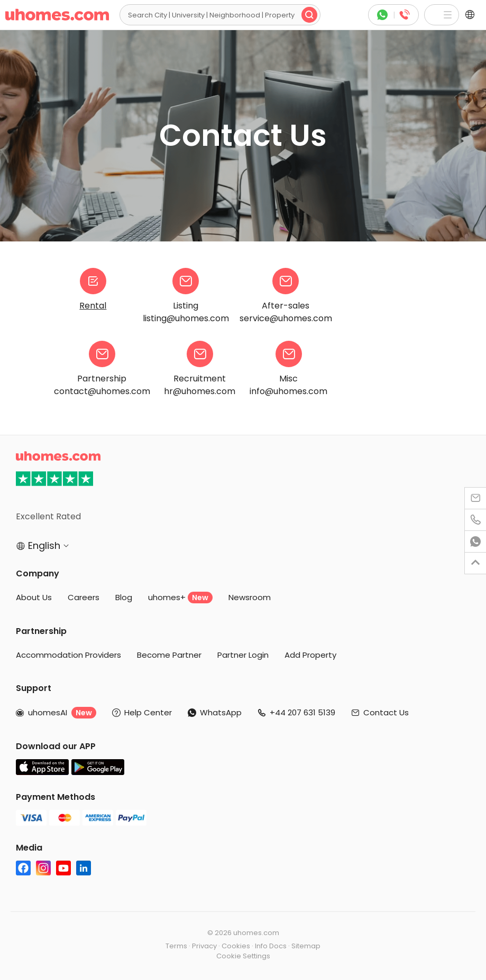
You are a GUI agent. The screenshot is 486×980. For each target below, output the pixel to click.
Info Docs (271, 946)
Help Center (148, 712)
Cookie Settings (243, 956)
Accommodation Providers (68, 655)
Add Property (310, 655)
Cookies (236, 946)
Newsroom (250, 597)
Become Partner (169, 655)
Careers (84, 597)
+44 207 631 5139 (302, 712)
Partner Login (243, 655)
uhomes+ (180, 598)
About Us (34, 597)
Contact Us (386, 712)
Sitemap (306, 946)
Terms (176, 946)
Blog (124, 597)
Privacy (204, 946)
